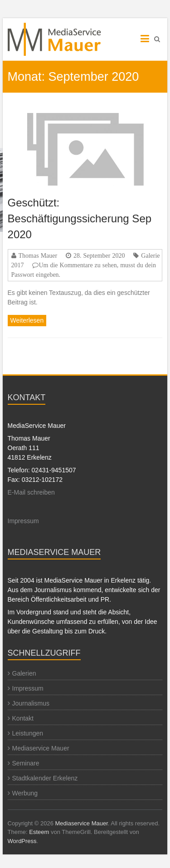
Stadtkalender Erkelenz (45, 778)
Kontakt (23, 718)
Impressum (23, 521)
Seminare (26, 763)
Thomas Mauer (38, 255)
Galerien (24, 673)
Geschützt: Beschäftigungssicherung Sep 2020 (80, 218)
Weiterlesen (27, 320)
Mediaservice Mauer (41, 748)
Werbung (25, 793)
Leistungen (28, 733)
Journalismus (31, 703)
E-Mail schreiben (31, 492)
